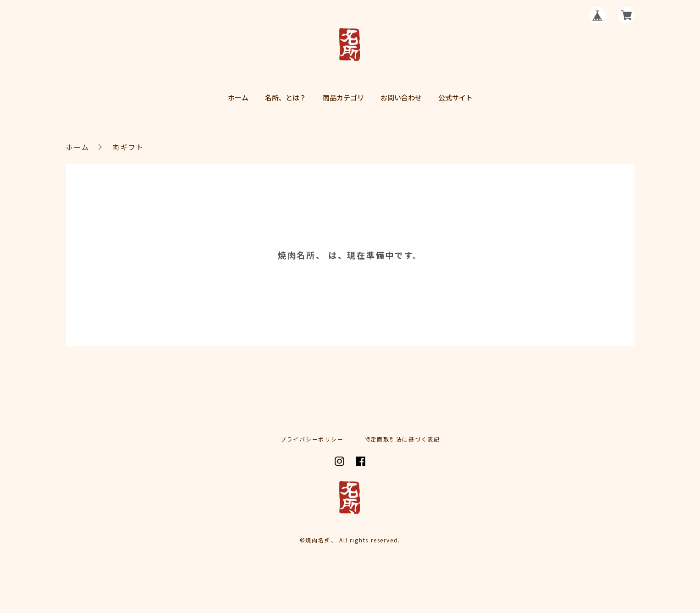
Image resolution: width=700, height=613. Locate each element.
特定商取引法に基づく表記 (402, 439)
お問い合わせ (401, 98)
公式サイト (455, 98)
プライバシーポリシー (312, 439)
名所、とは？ (286, 98)
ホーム (238, 98)
